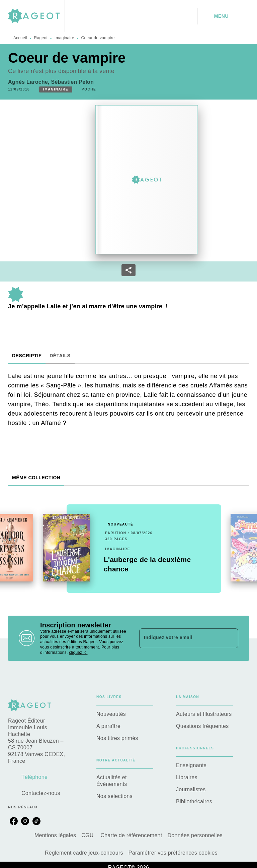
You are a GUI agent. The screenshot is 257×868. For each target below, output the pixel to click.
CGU (88, 835)
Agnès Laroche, (30, 82)
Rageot (41, 38)
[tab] (27, 356)
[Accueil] (36, 16)
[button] (56, 89)
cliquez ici (78, 653)
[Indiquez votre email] (180, 638)
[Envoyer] (230, 638)
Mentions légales (55, 835)
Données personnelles (195, 835)
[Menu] (223, 16)
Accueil (20, 38)
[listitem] (14, 821)
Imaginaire (64, 38)
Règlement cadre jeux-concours (84, 853)
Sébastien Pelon (73, 82)
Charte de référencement (131, 835)
